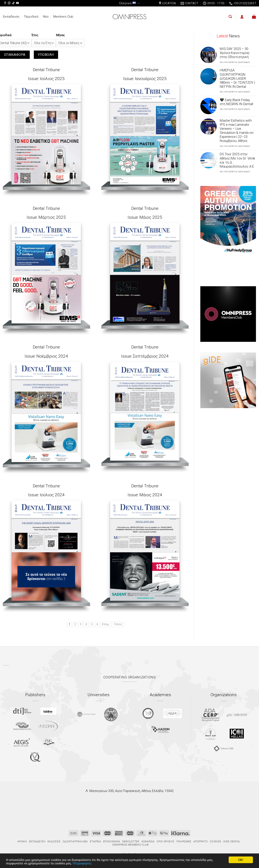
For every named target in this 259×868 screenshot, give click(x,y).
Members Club (63, 17)
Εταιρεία (95, 841)
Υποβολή (46, 55)
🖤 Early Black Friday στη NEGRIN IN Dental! (236, 102)
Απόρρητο (201, 841)
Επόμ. (106, 624)
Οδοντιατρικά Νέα (75, 841)
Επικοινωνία (112, 841)
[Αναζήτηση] (230, 17)
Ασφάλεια (148, 841)
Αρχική (22, 841)
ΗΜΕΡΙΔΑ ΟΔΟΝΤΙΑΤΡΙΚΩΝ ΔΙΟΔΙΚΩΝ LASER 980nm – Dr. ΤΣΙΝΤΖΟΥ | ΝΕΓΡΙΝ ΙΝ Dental (237, 78)
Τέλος (118, 624)
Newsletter (131, 841)
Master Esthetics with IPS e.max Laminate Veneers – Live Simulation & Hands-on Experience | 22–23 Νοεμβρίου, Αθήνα (237, 131)
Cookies (216, 841)
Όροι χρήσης (165, 841)
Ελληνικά (129, 3)
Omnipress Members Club (130, 845)
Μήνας (60, 35)
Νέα (46, 17)
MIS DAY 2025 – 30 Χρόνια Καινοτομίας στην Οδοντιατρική (235, 53)
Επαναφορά (15, 55)
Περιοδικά (31, 17)
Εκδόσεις (54, 841)
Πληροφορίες (82, 863)
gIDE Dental (232, 841)
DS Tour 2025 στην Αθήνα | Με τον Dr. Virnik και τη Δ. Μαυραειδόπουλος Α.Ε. (237, 160)
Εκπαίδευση (11, 17)
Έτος (35, 35)
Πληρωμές (184, 841)
